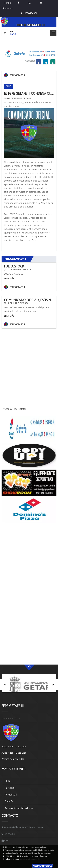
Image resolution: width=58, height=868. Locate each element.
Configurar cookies (11, 859)
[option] (29, 685)
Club (7, 781)
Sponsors (7, 8)
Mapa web (21, 747)
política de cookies (11, 856)
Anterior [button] (5, 685)
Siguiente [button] (53, 685)
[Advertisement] (29, 378)
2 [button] (31, 694)
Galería (9, 801)
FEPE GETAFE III (18, 75)
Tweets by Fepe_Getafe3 (14, 409)
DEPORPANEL (29, 13)
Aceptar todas (42, 866)
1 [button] (27, 694)
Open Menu (53, 33)
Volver (29, 343)
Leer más (9, 279)
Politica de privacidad (13, 759)
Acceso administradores (19, 808)
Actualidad (11, 795)
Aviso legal (7, 747)
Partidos (10, 788)
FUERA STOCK (14, 266)
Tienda (7, 3)
